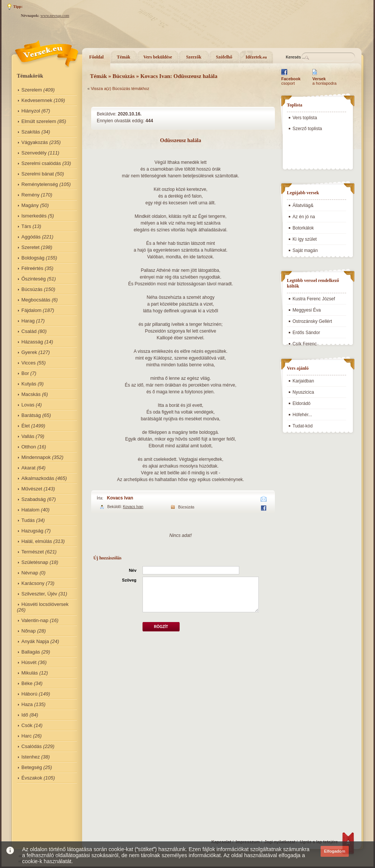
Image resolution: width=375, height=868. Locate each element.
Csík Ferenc (305, 344)
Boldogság (33, 258)
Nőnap (28, 631)
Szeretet (30, 247)
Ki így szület (305, 239)
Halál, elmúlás (37, 541)
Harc (26, 736)
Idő (25, 715)
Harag (28, 321)
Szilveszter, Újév (39, 594)
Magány (30, 205)
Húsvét (29, 662)
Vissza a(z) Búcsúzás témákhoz (120, 88)
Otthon (29, 447)
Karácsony (33, 583)
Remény (30, 195)
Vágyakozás (35, 142)
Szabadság (34, 499)
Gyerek (29, 352)
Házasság (32, 342)
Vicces (28, 363)
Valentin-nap (35, 620)
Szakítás (31, 132)
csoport (291, 81)
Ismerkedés (34, 216)
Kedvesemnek (37, 100)
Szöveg (129, 580)
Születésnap (35, 562)
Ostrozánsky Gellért (312, 321)
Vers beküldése (158, 57)
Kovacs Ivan (120, 498)
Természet (33, 552)
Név (133, 570)
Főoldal (97, 57)
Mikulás (30, 673)
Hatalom (30, 510)
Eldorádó (301, 403)
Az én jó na (304, 217)
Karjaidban (303, 381)
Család (29, 331)
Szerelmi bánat (38, 174)
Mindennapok (36, 457)
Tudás (28, 520)
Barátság (31, 415)
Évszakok (32, 778)
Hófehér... (302, 415)
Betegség (32, 767)
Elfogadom (335, 851)
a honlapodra (324, 81)
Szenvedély (34, 153)
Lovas (28, 405)
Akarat (28, 468)
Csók (27, 725)
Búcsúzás (32, 289)
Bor (25, 373)
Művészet (32, 489)
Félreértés (32, 268)
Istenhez (31, 757)
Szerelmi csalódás (41, 163)
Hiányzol (31, 111)
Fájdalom (31, 310)
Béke (27, 683)
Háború (29, 694)
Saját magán (305, 250)
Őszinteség (34, 279)
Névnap (30, 573)
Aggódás (31, 237)
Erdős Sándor (306, 333)
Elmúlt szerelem (39, 121)
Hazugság (32, 531)
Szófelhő (224, 57)
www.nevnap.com (55, 16)
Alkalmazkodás (38, 478)
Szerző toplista (307, 129)
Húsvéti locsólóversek (45, 604)
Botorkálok (303, 228)
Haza (27, 704)
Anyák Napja (35, 641)
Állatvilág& (303, 205)
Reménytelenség (40, 184)
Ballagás (31, 652)
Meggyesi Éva (307, 310)
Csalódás (31, 746)
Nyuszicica (303, 392)
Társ (26, 226)
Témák (124, 57)
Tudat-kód (303, 426)
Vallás (28, 436)
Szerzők (194, 57)
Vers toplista (305, 118)
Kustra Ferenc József (314, 299)
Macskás (31, 394)
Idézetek (256, 57)
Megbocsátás (36, 300)
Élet (25, 426)
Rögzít (161, 627)
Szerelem (32, 90)
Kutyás (29, 384)
